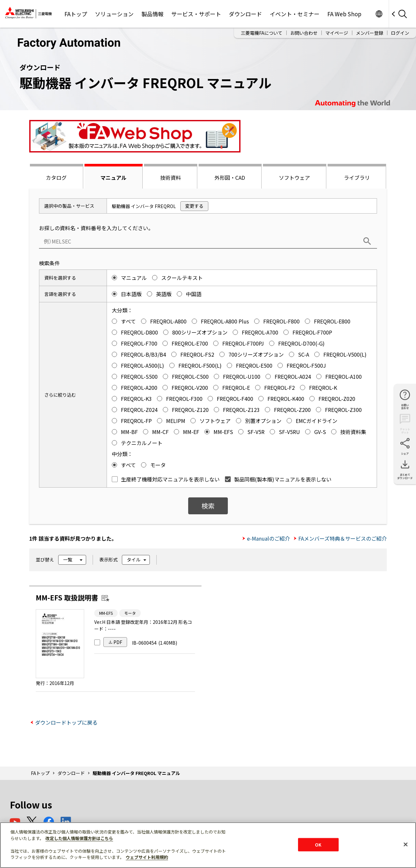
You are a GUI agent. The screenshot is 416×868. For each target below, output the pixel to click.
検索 (208, 506)
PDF (118, 642)
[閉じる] (406, 844)
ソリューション (114, 14)
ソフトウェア (294, 178)
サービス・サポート (196, 14)
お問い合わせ (304, 33)
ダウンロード (245, 14)
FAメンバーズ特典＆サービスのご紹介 (343, 538)
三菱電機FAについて (262, 33)
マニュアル (113, 178)
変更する (194, 206)
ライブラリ (357, 178)
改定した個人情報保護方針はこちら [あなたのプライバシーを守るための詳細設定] (79, 838)
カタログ (56, 178)
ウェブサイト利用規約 (147, 857)
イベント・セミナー (295, 14)
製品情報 (152, 14)
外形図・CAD (230, 178)
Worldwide (379, 14)
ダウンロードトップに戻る (66, 722)
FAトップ (76, 14)
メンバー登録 (370, 33)
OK (318, 844)
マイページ (337, 33)
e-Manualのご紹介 (268, 538)
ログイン (400, 33)
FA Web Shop (344, 14)
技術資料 (171, 178)
